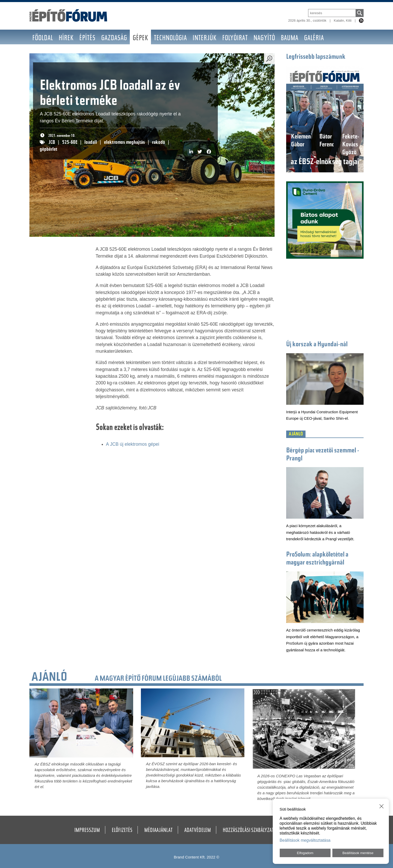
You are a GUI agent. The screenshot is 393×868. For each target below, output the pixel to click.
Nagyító (264, 39)
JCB (52, 143)
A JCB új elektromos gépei (133, 444)
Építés (87, 39)
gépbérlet (49, 150)
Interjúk (204, 39)
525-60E (70, 143)
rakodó (159, 143)
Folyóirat (235, 39)
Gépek (140, 39)
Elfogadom (305, 853)
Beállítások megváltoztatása (305, 840)
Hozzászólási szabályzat (248, 831)
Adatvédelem (198, 831)
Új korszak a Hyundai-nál (317, 345)
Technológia (170, 39)
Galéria (314, 39)
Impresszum (87, 831)
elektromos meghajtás (125, 143)
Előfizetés (122, 831)
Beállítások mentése (358, 853)
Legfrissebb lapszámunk (316, 57)
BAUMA (290, 39)
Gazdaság (114, 39)
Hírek (66, 39)
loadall (91, 143)
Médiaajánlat (158, 831)
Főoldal (43, 39)
